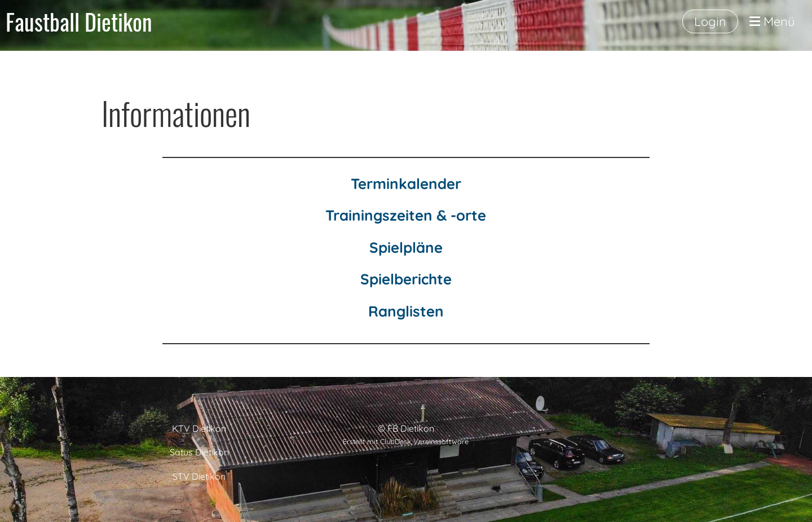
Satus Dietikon (199, 452)
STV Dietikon (199, 476)
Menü (772, 21)
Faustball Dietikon (79, 21)
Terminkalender (406, 184)
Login (710, 21)
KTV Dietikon (199, 428)
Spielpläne (406, 247)
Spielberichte (406, 279)
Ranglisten (406, 311)
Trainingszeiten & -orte (406, 215)
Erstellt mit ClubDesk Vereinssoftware (406, 441)
